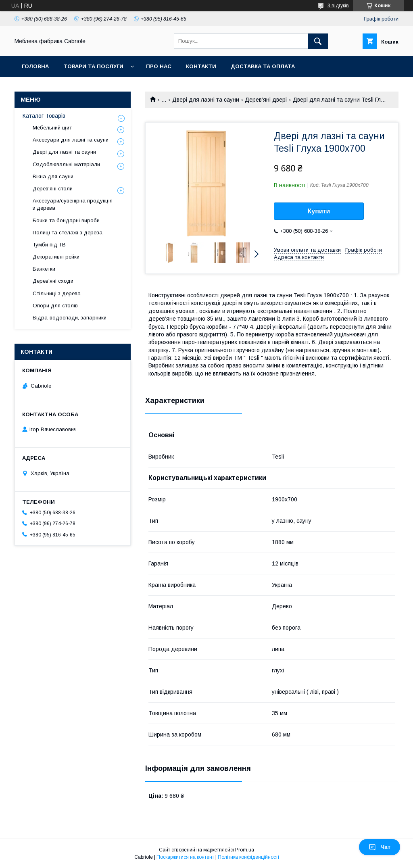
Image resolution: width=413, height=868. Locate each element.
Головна (35, 66)
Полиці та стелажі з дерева (68, 233)
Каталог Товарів (44, 116)
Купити (319, 211)
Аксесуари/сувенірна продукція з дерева (73, 204)
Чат (380, 847)
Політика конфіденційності (248, 857)
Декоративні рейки (56, 257)
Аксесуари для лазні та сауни (71, 140)
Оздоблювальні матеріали (66, 164)
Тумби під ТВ (49, 245)
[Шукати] (318, 41)
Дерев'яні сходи (53, 281)
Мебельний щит (52, 128)
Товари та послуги (93, 66)
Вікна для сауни (53, 176)
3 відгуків (338, 6)
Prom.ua (245, 850)
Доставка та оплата (263, 66)
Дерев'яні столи (53, 189)
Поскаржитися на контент (185, 857)
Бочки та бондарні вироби (66, 220)
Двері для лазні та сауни (206, 100)
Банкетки (44, 269)
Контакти (201, 66)
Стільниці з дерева (57, 293)
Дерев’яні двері (266, 100)
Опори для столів (55, 306)
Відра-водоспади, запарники (70, 318)
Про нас (159, 66)
